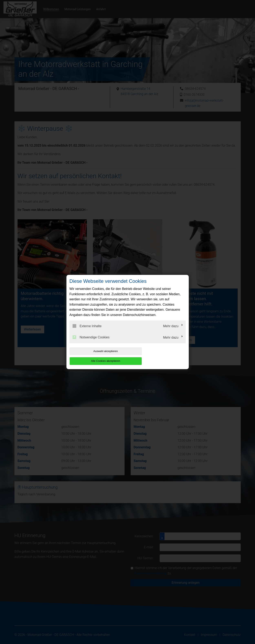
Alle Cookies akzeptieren (160, 356)
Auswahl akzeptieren (96, 356)
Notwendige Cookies (91, 342)
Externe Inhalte (87, 331)
